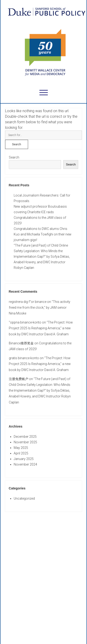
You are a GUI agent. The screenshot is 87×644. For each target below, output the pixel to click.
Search (14, 157)
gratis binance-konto (24, 358)
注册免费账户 (19, 379)
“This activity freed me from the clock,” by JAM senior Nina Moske (40, 308)
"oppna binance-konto (25, 322)
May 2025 (21, 448)
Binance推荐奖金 (21, 343)
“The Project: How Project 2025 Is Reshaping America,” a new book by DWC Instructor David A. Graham (41, 328)
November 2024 (25, 464)
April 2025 (21, 453)
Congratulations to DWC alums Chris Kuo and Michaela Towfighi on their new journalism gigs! (43, 234)
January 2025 (24, 459)
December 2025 (25, 437)
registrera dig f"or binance (28, 302)
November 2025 (25, 442)
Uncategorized (24, 498)
